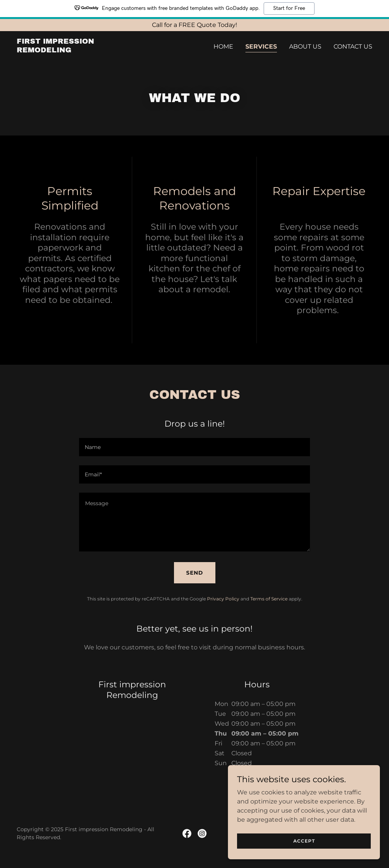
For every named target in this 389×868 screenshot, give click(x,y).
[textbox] (194, 447)
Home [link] (223, 46)
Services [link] (261, 46)
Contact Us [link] (353, 46)
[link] (79, 50)
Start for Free (289, 8)
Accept (304, 841)
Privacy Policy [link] (223, 599)
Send (195, 573)
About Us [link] (305, 46)
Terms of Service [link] (269, 599)
